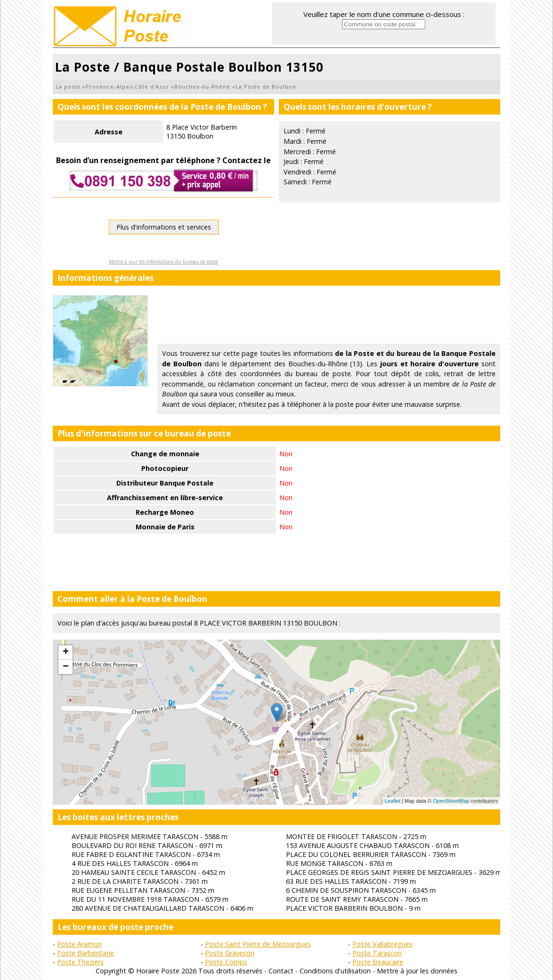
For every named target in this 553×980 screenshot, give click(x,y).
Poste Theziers (80, 962)
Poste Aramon (79, 944)
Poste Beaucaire (378, 962)
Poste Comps (226, 962)
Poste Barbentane (85, 953)
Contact (281, 971)
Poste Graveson (230, 953)
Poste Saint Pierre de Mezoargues (258, 944)
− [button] (66, 667)
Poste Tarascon (377, 953)
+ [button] (66, 652)
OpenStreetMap (451, 801)
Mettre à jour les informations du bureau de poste (163, 262)
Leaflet (393, 801)
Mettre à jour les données (417, 971)
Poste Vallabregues (382, 944)
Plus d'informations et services (164, 227)
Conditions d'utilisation (335, 971)
